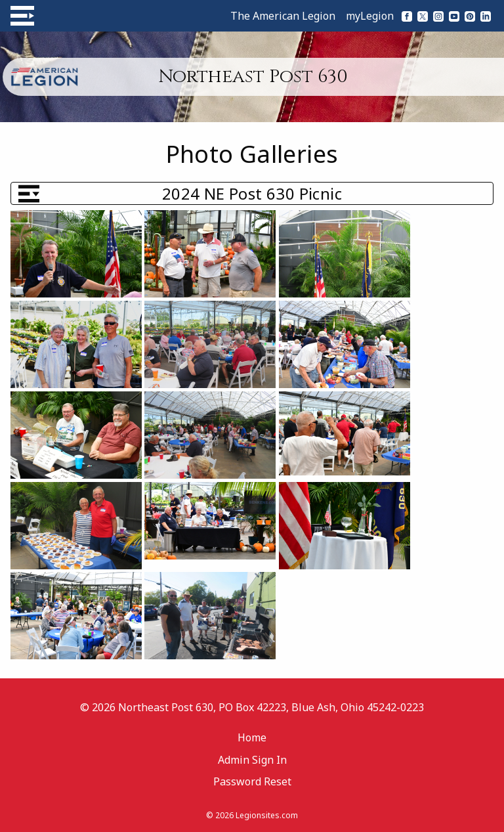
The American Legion (283, 16)
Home (252, 737)
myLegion (370, 16)
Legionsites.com (267, 815)
